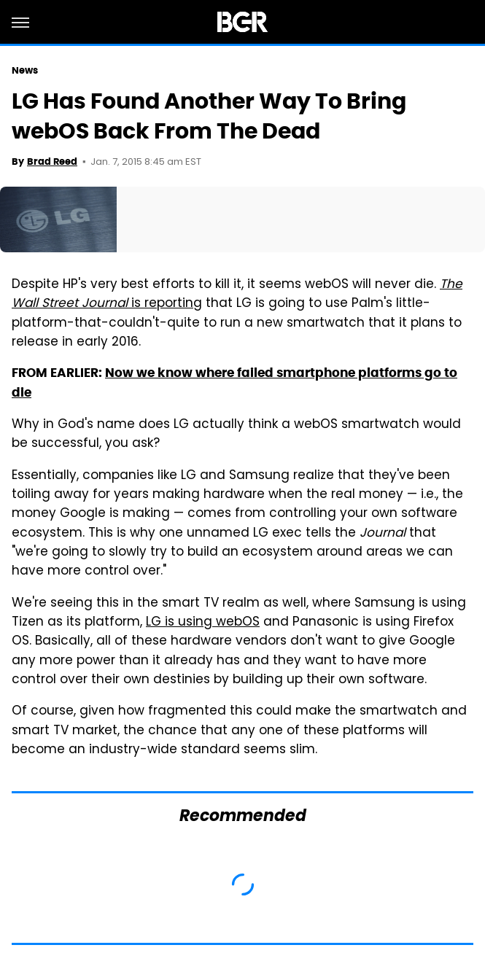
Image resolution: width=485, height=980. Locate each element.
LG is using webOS (203, 623)
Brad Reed (52, 162)
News (25, 70)
